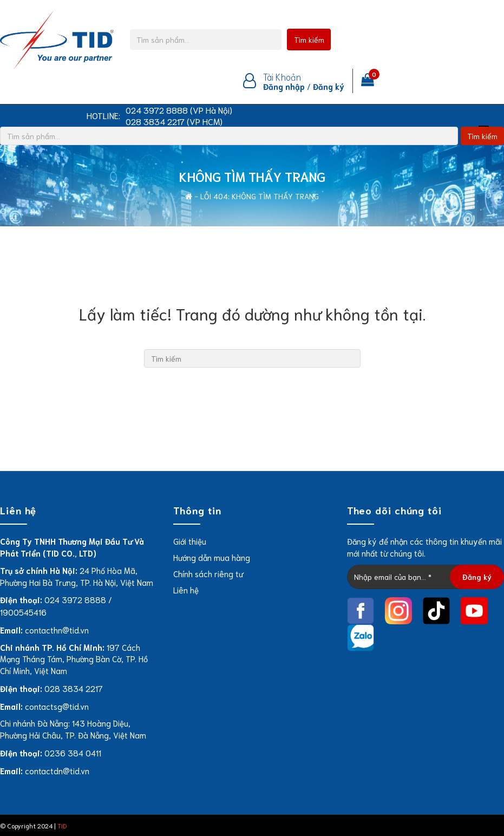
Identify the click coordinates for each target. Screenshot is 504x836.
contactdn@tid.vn (57, 770)
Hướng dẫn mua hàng (212, 557)
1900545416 (23, 612)
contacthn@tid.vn (57, 630)
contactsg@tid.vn (57, 706)
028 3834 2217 (74, 688)
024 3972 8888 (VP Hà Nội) (179, 110)
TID (62, 825)
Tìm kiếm (309, 40)
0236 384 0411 (73, 753)
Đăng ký (329, 86)
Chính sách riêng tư (208, 573)
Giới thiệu (190, 541)
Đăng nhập (284, 86)
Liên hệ (186, 590)
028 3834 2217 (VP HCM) (174, 121)
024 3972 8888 (75, 599)
